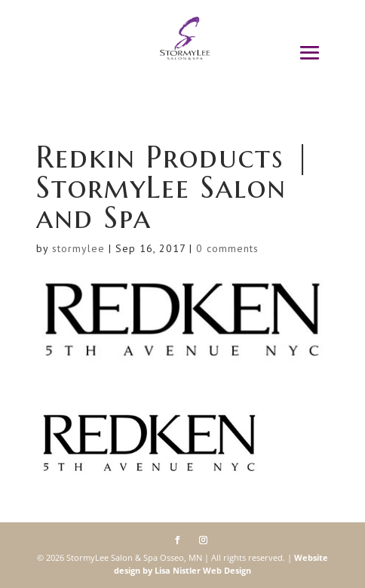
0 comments (227, 248)
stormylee (78, 248)
